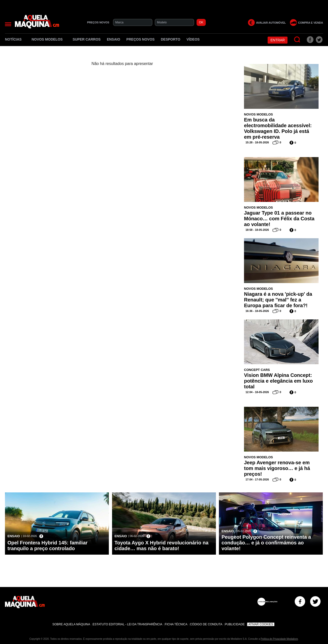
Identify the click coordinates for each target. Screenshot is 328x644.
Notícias (15, 39)
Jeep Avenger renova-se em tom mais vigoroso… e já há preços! (277, 468)
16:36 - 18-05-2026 (257, 311)
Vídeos (193, 39)
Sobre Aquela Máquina (71, 624)
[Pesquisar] (297, 40)
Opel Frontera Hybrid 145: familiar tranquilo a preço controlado (47, 546)
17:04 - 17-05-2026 (257, 479)
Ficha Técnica (176, 624)
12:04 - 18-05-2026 (257, 392)
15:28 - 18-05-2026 (257, 142)
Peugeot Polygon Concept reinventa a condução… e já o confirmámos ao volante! (266, 543)
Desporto (170, 39)
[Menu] (8, 24)
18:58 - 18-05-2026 (257, 230)
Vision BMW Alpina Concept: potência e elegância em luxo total (278, 381)
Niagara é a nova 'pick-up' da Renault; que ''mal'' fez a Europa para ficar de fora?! (278, 300)
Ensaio (114, 39)
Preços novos (141, 39)
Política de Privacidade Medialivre (279, 639)
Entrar (278, 40)
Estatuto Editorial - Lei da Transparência (127, 624)
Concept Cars (257, 370)
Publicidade (235, 624)
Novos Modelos (49, 39)
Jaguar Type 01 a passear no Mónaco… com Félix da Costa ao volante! (279, 219)
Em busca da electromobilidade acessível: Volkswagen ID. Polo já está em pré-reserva (278, 128)
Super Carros (87, 39)
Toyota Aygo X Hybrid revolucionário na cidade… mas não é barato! (162, 546)
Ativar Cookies (261, 624)
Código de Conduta (206, 624)
